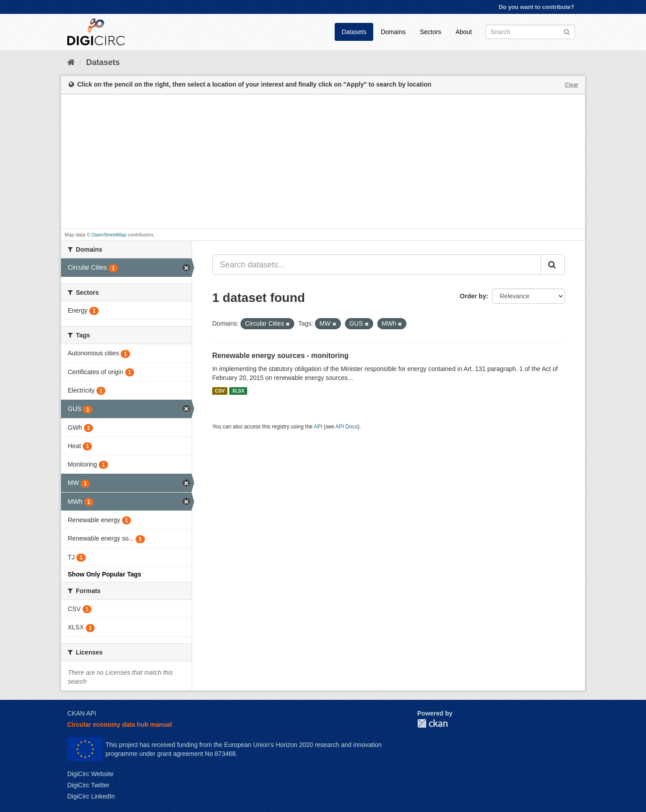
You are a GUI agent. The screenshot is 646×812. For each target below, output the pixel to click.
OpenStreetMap (109, 235)
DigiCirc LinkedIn (91, 796)
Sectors (430, 32)
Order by (473, 296)
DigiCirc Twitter (88, 785)
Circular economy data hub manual (120, 725)
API (318, 427)
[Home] (71, 62)
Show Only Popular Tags (105, 574)
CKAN (432, 723)
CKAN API (82, 713)
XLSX (238, 391)
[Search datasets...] (377, 265)
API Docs (347, 427)
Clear (572, 85)
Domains (393, 32)
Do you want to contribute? (537, 7)
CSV (220, 391)
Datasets (354, 32)
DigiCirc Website (90, 774)
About (464, 32)
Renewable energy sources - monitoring (280, 356)
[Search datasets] (530, 32)
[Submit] (567, 31)
